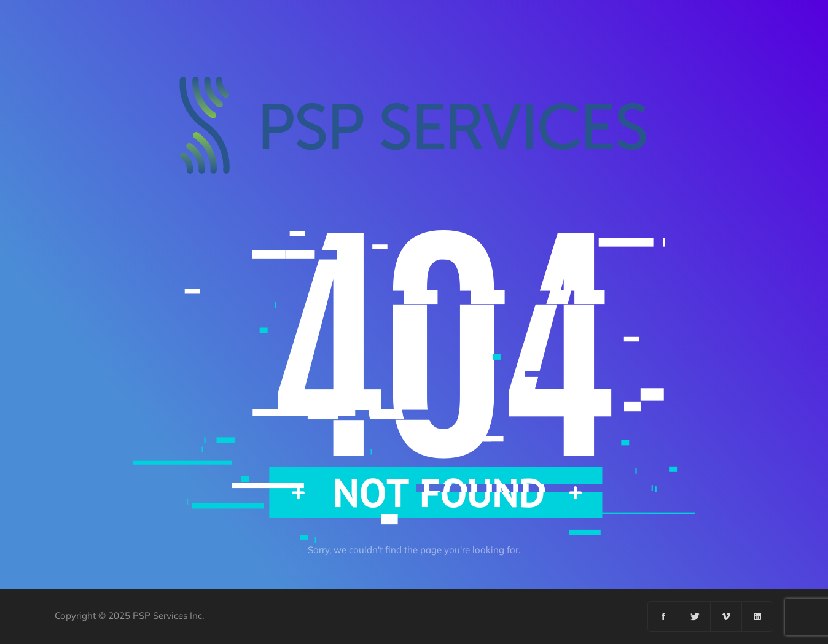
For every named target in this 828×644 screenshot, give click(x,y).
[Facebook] (664, 616)
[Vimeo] (726, 616)
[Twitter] (695, 616)
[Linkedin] (757, 616)
